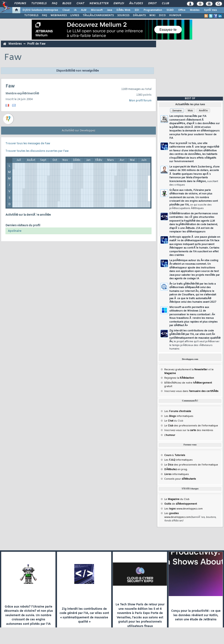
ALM (84, 10)
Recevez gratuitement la (186, 370)
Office (182, 10)
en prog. (176, 469)
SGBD (170, 10)
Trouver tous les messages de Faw (28, 144)
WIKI (152, 15)
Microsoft (97, 10)
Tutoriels (39, 4)
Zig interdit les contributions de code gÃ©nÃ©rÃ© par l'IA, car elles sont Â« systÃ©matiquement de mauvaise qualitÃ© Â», (195, 340)
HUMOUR (175, 15)
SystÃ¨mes (210, 10)
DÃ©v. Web (123, 10)
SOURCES (123, 15)
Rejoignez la (179, 378)
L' (170, 435)
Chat (80, 4)
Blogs (67, 4)
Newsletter (99, 4)
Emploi (119, 4)
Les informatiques (179, 416)
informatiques (177, 474)
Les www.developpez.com (183, 509)
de (181, 504)
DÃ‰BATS (139, 15)
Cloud (66, 10)
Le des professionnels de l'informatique (191, 426)
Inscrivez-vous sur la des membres (189, 430)
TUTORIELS (31, 15)
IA (75, 10)
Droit (152, 4)
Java (109, 10)
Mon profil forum (140, 101)
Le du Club (177, 499)
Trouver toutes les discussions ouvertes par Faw (37, 151)
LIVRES (75, 15)
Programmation (153, 10)
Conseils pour (180, 479)
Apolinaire (15, 231)
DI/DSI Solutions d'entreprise (40, 10)
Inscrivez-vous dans (191, 391)
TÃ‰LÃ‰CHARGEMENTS (98, 15)
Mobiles (195, 10)
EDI (137, 10)
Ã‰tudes (136, 4)
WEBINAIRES (59, 15)
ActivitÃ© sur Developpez (78, 131)
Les (178, 411)
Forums (20, 4)
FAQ (54, 4)
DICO (162, 15)
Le (169, 421)
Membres (15, 44)
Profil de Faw (36, 44)
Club (165, 4)
